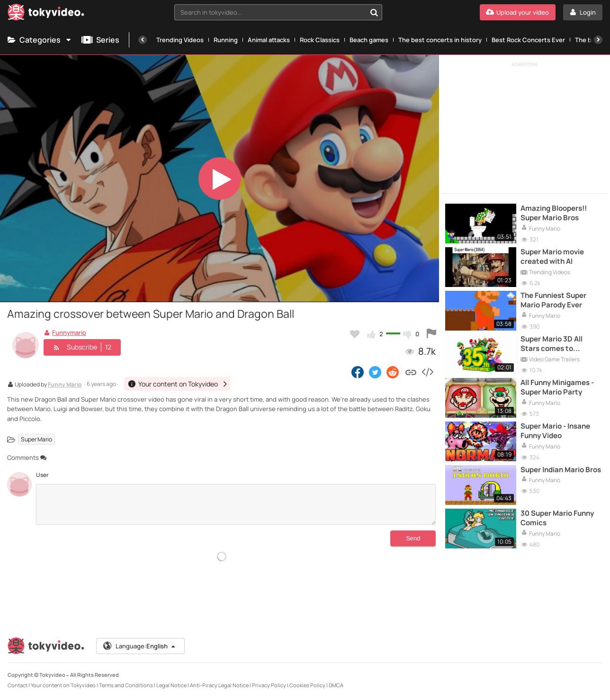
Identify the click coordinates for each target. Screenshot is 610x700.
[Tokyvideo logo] (46, 14)
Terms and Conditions (126, 685)
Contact (18, 685)
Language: (140, 646)
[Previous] (143, 40)
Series (100, 40)
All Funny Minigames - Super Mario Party (557, 387)
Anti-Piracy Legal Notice (219, 685)
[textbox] (270, 12)
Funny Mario (65, 385)
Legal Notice (171, 685)
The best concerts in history (440, 40)
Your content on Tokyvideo (63, 685)
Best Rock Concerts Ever (528, 40)
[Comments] (236, 504)
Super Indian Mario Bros (561, 470)
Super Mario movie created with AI (552, 257)
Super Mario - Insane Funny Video (555, 431)
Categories (40, 40)
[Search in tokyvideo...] (374, 12)
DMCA (336, 685)
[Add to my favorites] (355, 334)
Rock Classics (320, 40)
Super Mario (36, 439)
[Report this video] (431, 334)
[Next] (598, 40)
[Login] (583, 12)
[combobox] (278, 12)
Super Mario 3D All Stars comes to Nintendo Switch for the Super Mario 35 (555, 344)
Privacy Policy (269, 685)
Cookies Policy (307, 685)
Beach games (369, 40)
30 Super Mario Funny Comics (557, 518)
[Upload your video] (518, 12)
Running (226, 40)
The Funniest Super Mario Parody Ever (553, 300)
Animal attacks (269, 40)
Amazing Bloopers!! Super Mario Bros (554, 213)
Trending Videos (180, 40)
